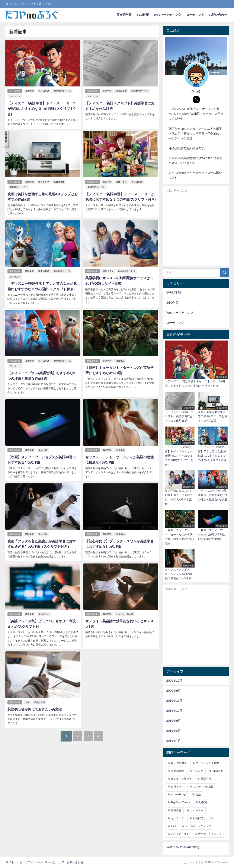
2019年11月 (174, 701)
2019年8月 (173, 731)
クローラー (197, 811)
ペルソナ (198, 771)
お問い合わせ (218, 15)
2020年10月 (174, 681)
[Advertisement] (196, 229)
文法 (27, 694)
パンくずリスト (180, 834)
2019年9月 (173, 721)
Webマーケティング (167, 15)
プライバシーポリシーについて (45, 862)
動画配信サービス (62, 91)
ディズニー (15, 96)
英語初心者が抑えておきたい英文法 (34, 701)
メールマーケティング (198, 826)
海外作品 (120, 354)
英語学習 (29, 91)
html (174, 826)
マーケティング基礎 (207, 763)
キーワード (177, 818)
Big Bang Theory (181, 802)
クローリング (179, 795)
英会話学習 (124, 15)
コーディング (195, 15)
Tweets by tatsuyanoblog (182, 847)
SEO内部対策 (179, 763)
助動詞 (203, 802)
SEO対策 (143, 15)
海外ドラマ (44, 176)
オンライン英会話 (125, 606)
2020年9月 (173, 691)
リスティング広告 (203, 787)
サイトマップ (14, 862)
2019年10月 (174, 711)
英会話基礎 (44, 91)
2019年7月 (173, 741)
